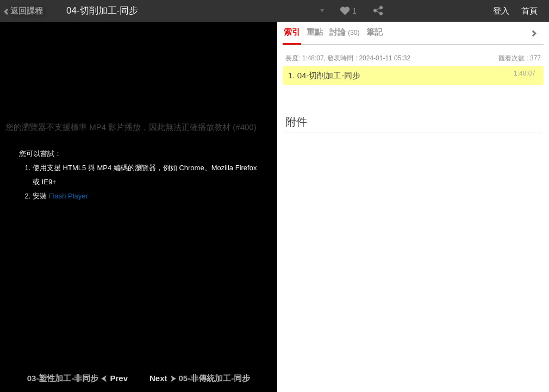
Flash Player (68, 196)
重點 (315, 32)
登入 (501, 11)
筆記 (375, 32)
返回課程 (23, 11)
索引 (292, 32)
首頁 (529, 11)
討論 (345, 32)
